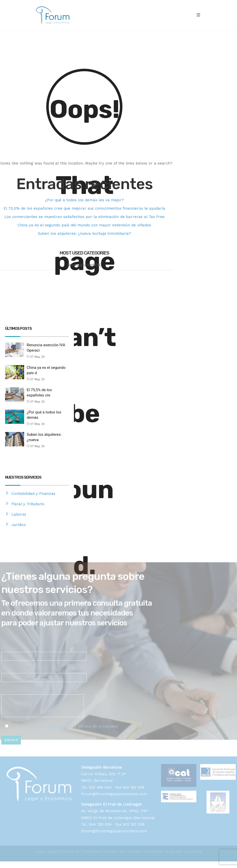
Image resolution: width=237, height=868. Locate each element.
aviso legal (58, 726)
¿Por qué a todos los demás (44, 415)
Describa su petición (43, 698)
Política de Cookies (122, 852)
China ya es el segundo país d (46, 370)
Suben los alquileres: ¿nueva (44, 437)
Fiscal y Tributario (28, 504)
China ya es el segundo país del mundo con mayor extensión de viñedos (84, 225)
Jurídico (19, 525)
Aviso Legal (46, 852)
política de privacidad (98, 726)
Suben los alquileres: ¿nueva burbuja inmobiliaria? (84, 233)
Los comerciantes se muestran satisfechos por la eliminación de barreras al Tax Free (84, 217)
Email (44, 674)
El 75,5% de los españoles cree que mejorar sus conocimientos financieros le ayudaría (84, 208)
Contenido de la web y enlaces (173, 852)
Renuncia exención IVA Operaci (46, 348)
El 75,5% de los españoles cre (39, 393)
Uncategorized (81, 265)
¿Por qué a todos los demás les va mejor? (84, 200)
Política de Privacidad (80, 852)
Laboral (19, 514)
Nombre (44, 652)
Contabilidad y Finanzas (33, 494)
